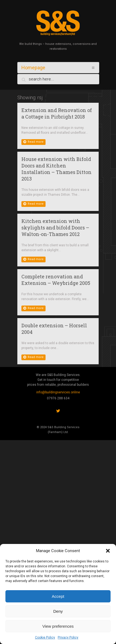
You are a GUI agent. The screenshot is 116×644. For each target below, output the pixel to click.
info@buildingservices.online (58, 392)
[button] (108, 551)
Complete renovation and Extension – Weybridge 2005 (56, 280)
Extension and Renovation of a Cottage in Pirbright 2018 (57, 113)
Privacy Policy (68, 637)
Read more (33, 142)
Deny (58, 611)
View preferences (58, 626)
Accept (58, 596)
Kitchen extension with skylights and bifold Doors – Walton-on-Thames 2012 (55, 228)
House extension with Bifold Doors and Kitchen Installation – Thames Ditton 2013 (57, 169)
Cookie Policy (45, 637)
